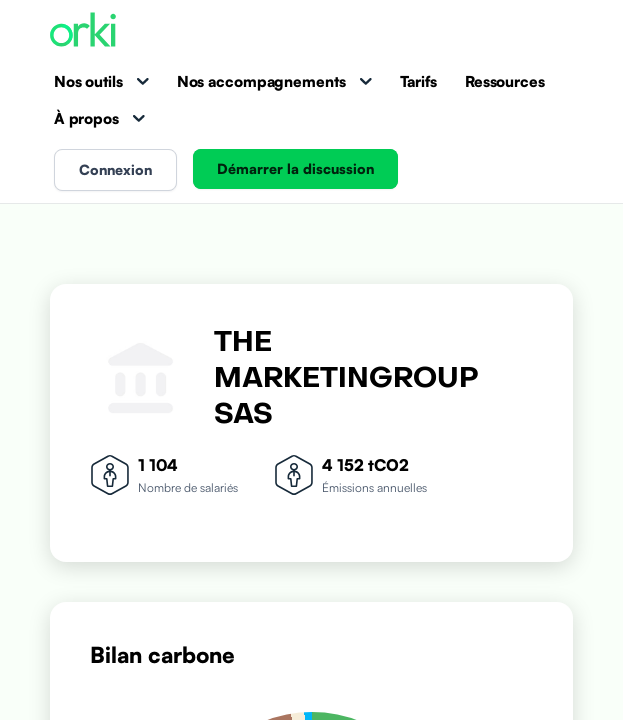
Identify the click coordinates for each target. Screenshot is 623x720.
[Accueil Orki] (83, 31)
